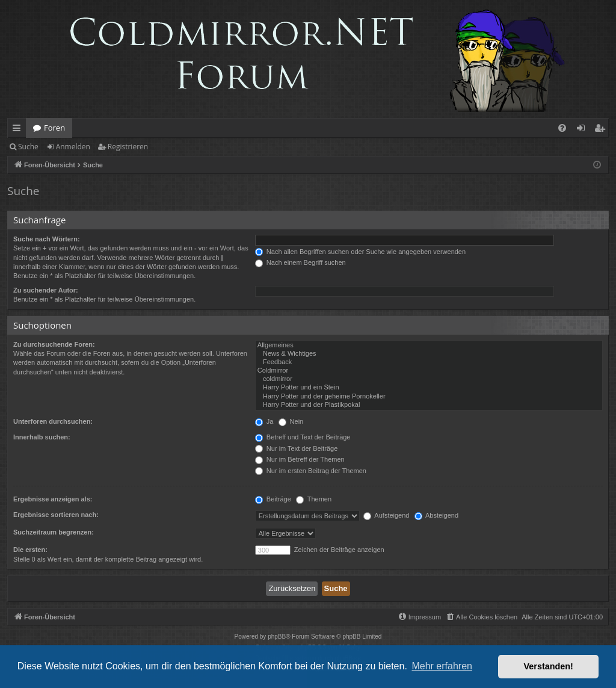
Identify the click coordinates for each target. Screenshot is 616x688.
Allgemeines (429, 346)
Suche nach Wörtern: (47, 239)
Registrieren (128, 147)
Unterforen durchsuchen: (53, 421)
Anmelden (73, 147)
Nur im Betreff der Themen (300, 459)
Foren (54, 128)
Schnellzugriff (19, 130)
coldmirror (429, 379)
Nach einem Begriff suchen (300, 262)
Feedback (429, 362)
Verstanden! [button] (549, 666)
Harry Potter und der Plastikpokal (429, 405)
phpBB (277, 637)
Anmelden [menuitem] (584, 130)
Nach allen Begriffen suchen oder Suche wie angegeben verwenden (360, 252)
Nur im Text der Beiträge (296, 448)
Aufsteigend (387, 515)
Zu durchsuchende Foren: (54, 344)
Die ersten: (30, 550)
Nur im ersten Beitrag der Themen (311, 471)
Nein (291, 421)
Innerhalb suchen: (42, 437)
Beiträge (273, 499)
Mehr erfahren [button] (442, 666)
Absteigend (437, 515)
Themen (314, 499)
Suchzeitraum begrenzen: (54, 532)
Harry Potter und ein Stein (429, 388)
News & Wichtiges (429, 354)
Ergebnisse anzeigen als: (53, 499)
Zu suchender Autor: (46, 290)
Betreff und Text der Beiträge (303, 437)
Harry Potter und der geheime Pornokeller (429, 397)
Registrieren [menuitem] (602, 130)
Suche (28, 147)
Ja (264, 421)
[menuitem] (562, 128)
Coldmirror (429, 371)
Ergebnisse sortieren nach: (56, 515)
